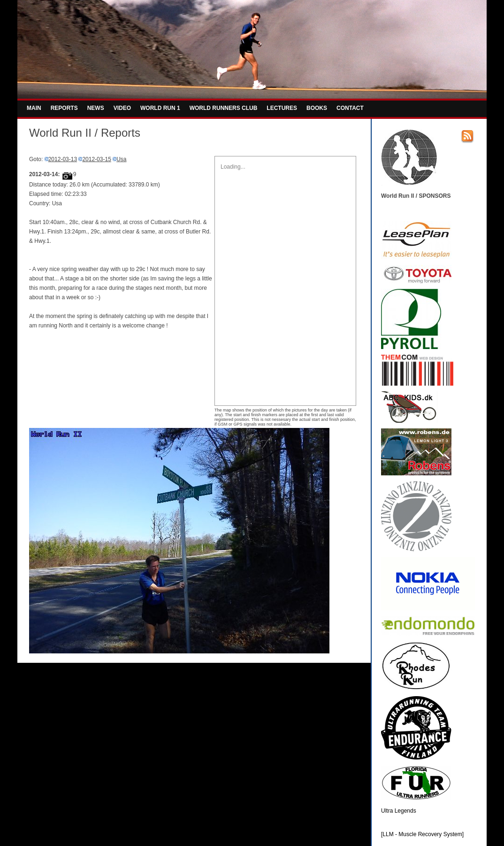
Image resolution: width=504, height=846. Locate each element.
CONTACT (350, 108)
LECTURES (282, 108)
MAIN (34, 108)
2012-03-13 (63, 159)
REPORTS (64, 108)
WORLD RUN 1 (160, 108)
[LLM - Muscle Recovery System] (422, 834)
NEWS (96, 108)
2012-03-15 (96, 159)
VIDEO (122, 108)
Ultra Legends (399, 811)
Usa (121, 159)
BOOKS (317, 108)
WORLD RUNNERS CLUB (224, 108)
